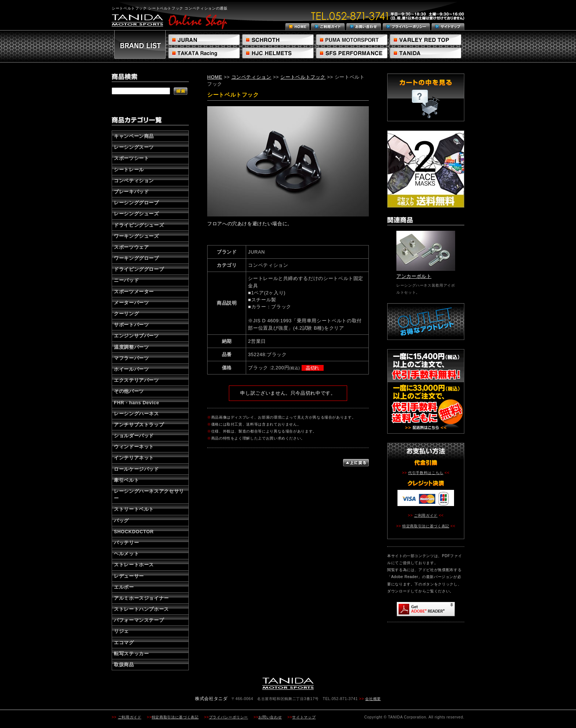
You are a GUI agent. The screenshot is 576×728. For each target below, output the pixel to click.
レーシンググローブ (136, 203)
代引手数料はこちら (426, 473)
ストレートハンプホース (141, 609)
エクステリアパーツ (136, 380)
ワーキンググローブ (136, 258)
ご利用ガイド (426, 515)
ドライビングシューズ (139, 225)
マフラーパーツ (131, 358)
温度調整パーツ (131, 347)
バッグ (121, 521)
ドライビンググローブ (139, 269)
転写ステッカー (131, 654)
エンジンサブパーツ (136, 336)
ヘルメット (126, 554)
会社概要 (373, 699)
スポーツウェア (131, 247)
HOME (215, 77)
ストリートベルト (134, 509)
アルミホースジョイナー (141, 598)
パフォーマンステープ (139, 620)
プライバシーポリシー (228, 717)
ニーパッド (126, 280)
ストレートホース (134, 565)
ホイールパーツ (131, 369)
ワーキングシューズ (136, 236)
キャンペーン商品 (134, 136)
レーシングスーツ (134, 147)
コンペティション (134, 181)
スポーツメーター (134, 292)
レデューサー (129, 576)
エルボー (124, 587)
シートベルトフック (303, 77)
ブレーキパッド (131, 192)
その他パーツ (129, 391)
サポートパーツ (131, 325)
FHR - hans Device (136, 403)
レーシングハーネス (136, 414)
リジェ (121, 631)
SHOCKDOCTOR (134, 532)
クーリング (126, 314)
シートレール (129, 170)
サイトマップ (304, 717)
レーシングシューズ (136, 214)
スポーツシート (131, 158)
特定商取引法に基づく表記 (426, 526)
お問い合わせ (270, 717)
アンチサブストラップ (139, 425)
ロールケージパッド (136, 469)
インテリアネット (134, 458)
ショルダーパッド (134, 436)
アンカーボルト (414, 276)
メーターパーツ (131, 303)
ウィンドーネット (134, 447)
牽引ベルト (126, 480)
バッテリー (126, 543)
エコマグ (124, 643)
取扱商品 (124, 665)
